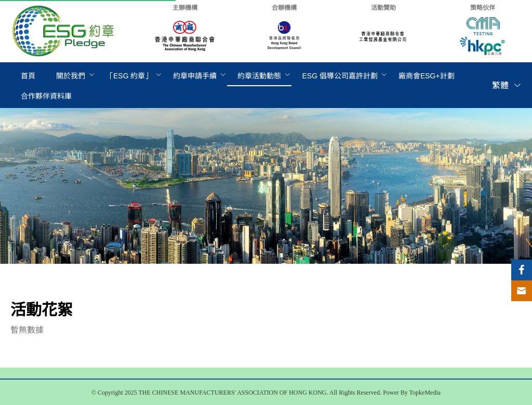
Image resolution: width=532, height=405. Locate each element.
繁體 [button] (507, 85)
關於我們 (71, 76)
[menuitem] (28, 76)
